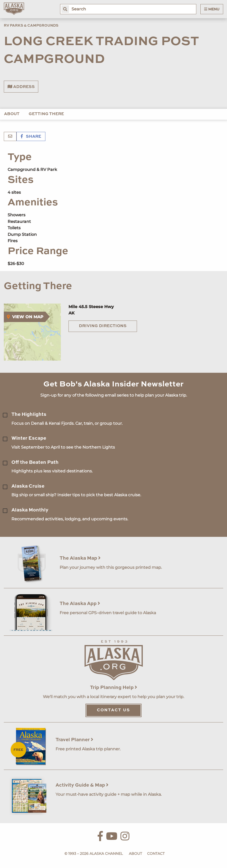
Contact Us (113, 710)
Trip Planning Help (114, 688)
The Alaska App (80, 604)
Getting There (46, 114)
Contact (156, 854)
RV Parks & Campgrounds (31, 26)
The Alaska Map (80, 558)
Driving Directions (103, 326)
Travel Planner (74, 740)
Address (21, 87)
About (12, 114)
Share (31, 137)
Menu (212, 9)
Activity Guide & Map (82, 785)
